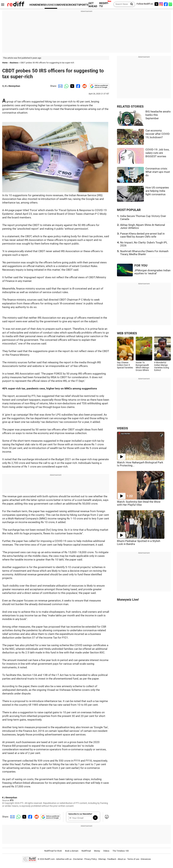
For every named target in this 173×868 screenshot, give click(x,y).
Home (5, 63)
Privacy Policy (91, 859)
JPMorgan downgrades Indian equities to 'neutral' (152, 272)
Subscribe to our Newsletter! (80, 814)
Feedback (112, 859)
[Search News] (131, 4)
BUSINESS (51, 5)
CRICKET (73, 5)
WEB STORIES (127, 333)
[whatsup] (171, 4)
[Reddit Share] (84, 86)
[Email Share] (60, 86)
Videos (106, 851)
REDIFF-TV (104, 5)
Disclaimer (78, 859)
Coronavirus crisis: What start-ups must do (158, 172)
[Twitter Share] (72, 86)
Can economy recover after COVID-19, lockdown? (158, 134)
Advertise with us (64, 859)
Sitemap (102, 859)
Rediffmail (86, 851)
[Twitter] (156, 4)
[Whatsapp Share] (66, 86)
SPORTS (83, 5)
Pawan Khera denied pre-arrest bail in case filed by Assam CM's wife (142, 235)
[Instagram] (161, 4)
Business (14, 63)
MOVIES (62, 5)
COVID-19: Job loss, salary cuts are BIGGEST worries (157, 153)
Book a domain (72, 851)
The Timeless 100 (121, 851)
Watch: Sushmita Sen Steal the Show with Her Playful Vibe (139, 503)
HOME (33, 5)
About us (122, 859)
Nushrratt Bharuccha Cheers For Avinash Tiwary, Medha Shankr (144, 253)
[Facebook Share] (78, 86)
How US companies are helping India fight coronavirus (157, 191)
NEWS (41, 5)
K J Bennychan (13, 86)
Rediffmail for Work (53, 851)
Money (97, 851)
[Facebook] (166, 4)
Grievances (146, 859)
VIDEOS (122, 428)
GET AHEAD (93, 5)
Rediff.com (50, 859)
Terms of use (133, 859)
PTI (12, 800)
